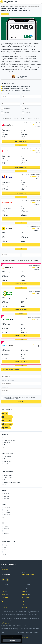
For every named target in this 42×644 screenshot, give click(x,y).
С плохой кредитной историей (12, 482)
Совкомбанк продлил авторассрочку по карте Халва (16, 87)
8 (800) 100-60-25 (10, 565)
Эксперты (4, 604)
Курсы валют (5, 598)
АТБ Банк (7, 428)
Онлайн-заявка (8, 475)
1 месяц (6, 526)
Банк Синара (8, 417)
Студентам (7, 459)
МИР (8, 46)
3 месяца (6, 531)
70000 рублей (8, 512)
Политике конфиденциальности (12, 398)
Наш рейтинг (13, 623)
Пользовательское (31, 636)
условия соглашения (23, 620)
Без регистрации (8, 480)
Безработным (8, 461)
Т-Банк (6, 550)
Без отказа (7, 442)
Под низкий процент (10, 440)
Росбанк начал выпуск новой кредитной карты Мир (16, 90)
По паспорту (7, 445)
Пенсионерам (8, 456)
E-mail (9, 380)
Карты (3, 588)
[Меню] (40, 2)
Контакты (25, 607)
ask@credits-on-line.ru (28, 574)
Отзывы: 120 (37, 321)
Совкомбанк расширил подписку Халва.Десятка (15, 88)
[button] (11, 108)
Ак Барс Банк (8, 424)
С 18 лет (6, 463)
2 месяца (6, 529)
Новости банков (9, 6)
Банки (24, 591)
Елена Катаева (23, 76)
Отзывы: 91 (37, 127)
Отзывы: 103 (37, 230)
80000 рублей (8, 515)
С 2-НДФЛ (7, 496)
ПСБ (6, 413)
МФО (3, 591)
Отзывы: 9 (37, 295)
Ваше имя (4, 374)
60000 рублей (8, 510)
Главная (3, 6)
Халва (27, 45)
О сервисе (4, 607)
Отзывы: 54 (37, 152)
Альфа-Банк (8, 421)
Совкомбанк (7, 552)
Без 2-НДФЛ (7, 494)
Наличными (7, 438)
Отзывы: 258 (37, 269)
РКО (23, 588)
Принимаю (12, 640)
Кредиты (24, 585)
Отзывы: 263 (37, 347)
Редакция (25, 604)
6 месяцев (7, 533)
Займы (3, 585)
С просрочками (8, 477)
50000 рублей (8, 508)
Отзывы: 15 (37, 178)
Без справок (7, 498)
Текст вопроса (5, 387)
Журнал (4, 601)
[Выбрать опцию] (21, 398)
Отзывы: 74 (37, 204)
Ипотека (24, 594)
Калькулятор (26, 598)
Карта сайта (25, 601)
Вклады (3, 594)
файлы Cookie (16, 637)
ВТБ (5, 547)
